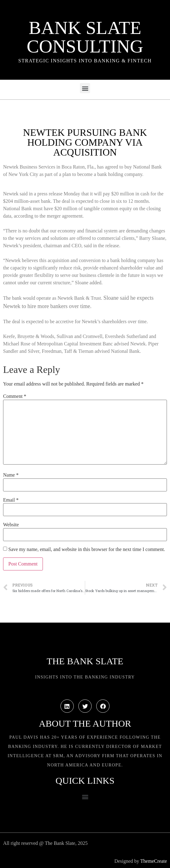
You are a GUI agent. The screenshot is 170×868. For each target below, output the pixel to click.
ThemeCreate (154, 861)
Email (11, 500)
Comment (15, 396)
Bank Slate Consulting (85, 37)
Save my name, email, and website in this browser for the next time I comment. (87, 549)
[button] (85, 88)
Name (11, 475)
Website (11, 525)
